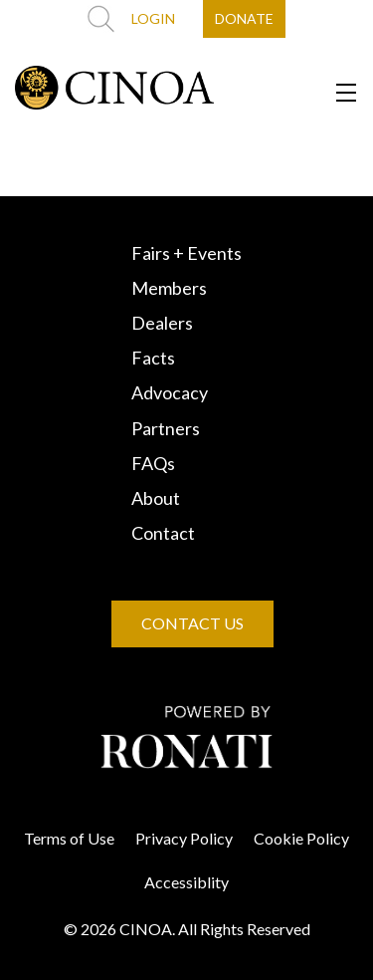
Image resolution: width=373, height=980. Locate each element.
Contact (163, 533)
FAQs (153, 463)
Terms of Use (69, 838)
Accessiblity (186, 882)
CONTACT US (192, 623)
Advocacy (170, 392)
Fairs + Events (186, 253)
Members (169, 288)
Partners (166, 428)
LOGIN (153, 18)
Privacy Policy (184, 838)
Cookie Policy (301, 838)
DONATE (244, 18)
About (156, 498)
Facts (153, 358)
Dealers (162, 323)
